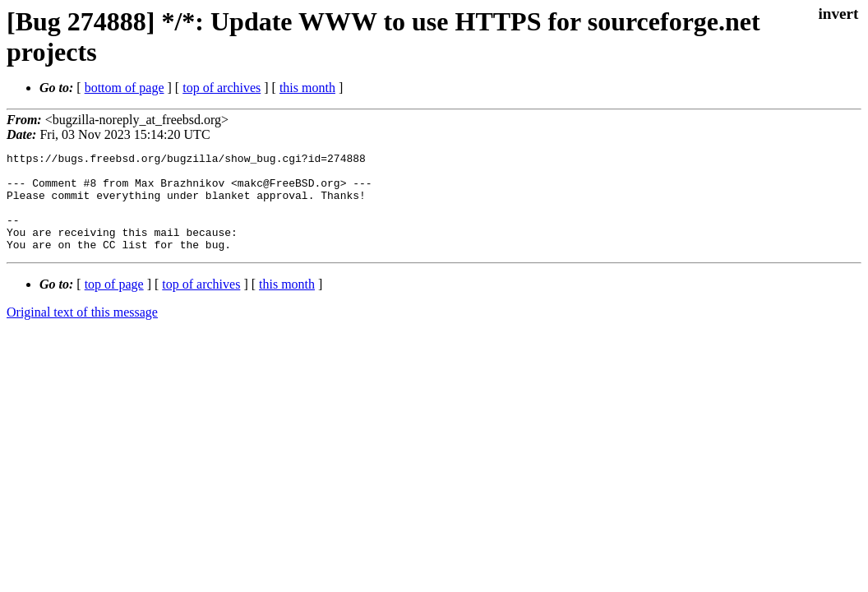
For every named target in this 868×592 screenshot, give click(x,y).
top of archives (222, 88)
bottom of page (125, 88)
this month (307, 88)
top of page (114, 304)
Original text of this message (82, 332)
